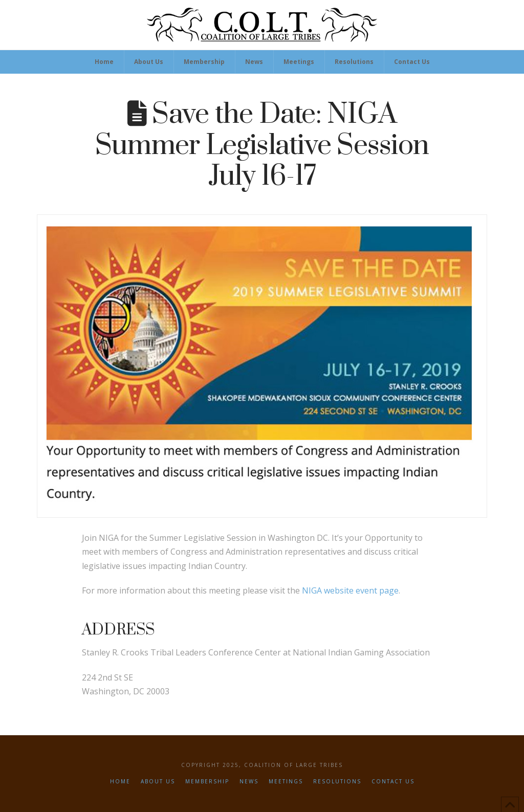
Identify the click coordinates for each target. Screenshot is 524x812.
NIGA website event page (350, 590)
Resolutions (337, 782)
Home (120, 782)
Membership (207, 782)
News (249, 782)
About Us (158, 782)
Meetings (286, 782)
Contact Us (393, 782)
